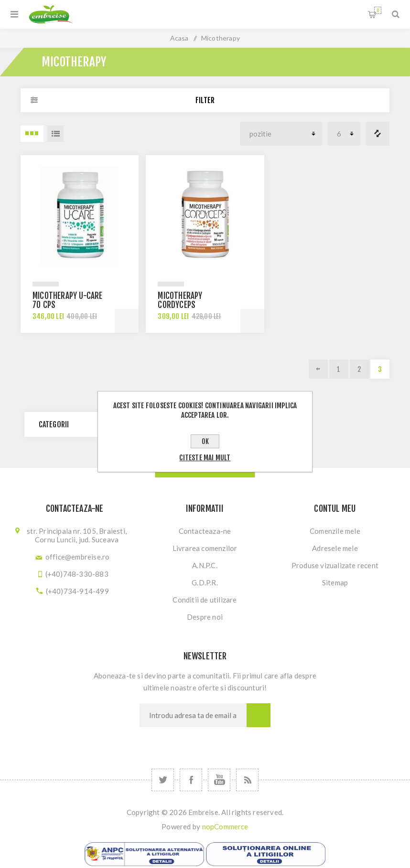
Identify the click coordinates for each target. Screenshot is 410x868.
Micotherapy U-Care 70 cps (68, 300)
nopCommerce (225, 826)
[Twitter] (163, 780)
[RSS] (247, 780)
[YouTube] (219, 780)
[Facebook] (191, 780)
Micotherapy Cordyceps (180, 300)
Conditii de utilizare (205, 600)
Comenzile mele (335, 531)
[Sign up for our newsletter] (193, 715)
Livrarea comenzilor (205, 548)
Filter (205, 100)
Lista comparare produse (378, 134)
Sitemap (335, 582)
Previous (318, 369)
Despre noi (205, 617)
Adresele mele (335, 548)
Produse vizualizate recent (335, 565)
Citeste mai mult (205, 458)
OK (205, 441)
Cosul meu (378, 10)
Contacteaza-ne (205, 531)
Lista (55, 134)
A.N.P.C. (205, 565)
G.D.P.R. (205, 582)
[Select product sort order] (281, 134)
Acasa (179, 38)
